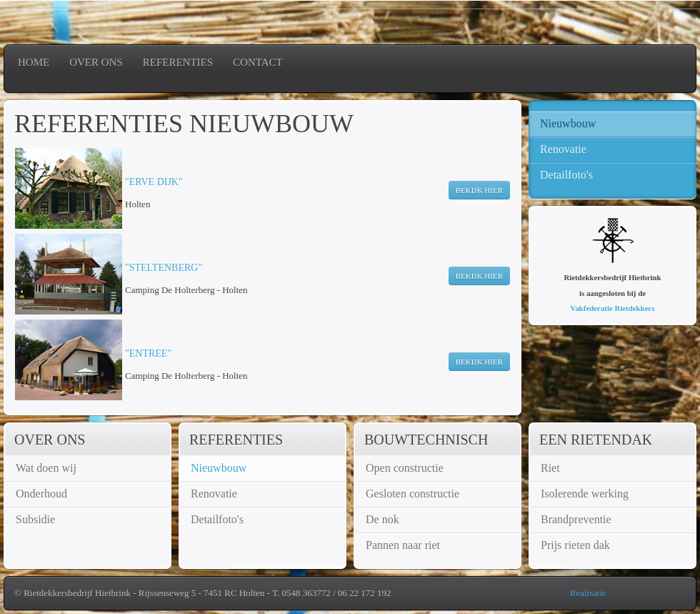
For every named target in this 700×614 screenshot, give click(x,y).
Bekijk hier (479, 190)
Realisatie (588, 593)
